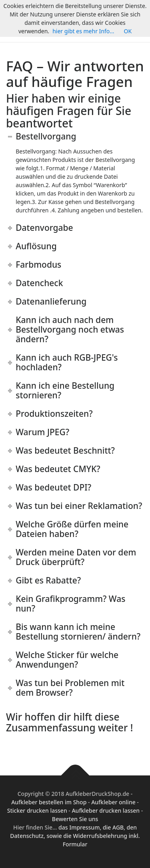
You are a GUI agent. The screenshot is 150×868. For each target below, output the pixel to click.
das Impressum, (81, 827)
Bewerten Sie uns (75, 819)
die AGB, (115, 827)
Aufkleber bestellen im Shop (49, 802)
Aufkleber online (113, 802)
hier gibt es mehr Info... (83, 31)
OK (128, 31)
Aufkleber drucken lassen (106, 810)
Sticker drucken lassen (37, 810)
